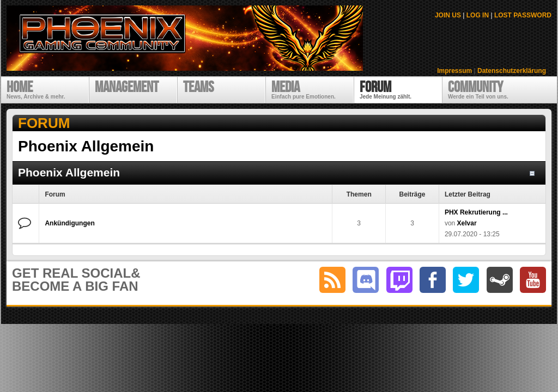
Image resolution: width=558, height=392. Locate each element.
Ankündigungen (69, 223)
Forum (44, 123)
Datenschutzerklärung (512, 71)
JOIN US (448, 15)
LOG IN (478, 15)
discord (366, 280)
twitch (399, 280)
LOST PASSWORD (523, 15)
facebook (433, 280)
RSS (332, 280)
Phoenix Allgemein (69, 172)
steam (500, 280)
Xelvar (467, 223)
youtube (533, 280)
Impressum (454, 71)
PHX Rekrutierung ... (476, 212)
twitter (466, 280)
